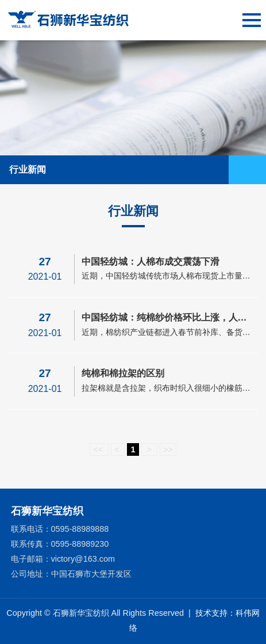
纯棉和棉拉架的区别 (123, 373)
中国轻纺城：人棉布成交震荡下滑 (151, 262)
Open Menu (252, 170)
